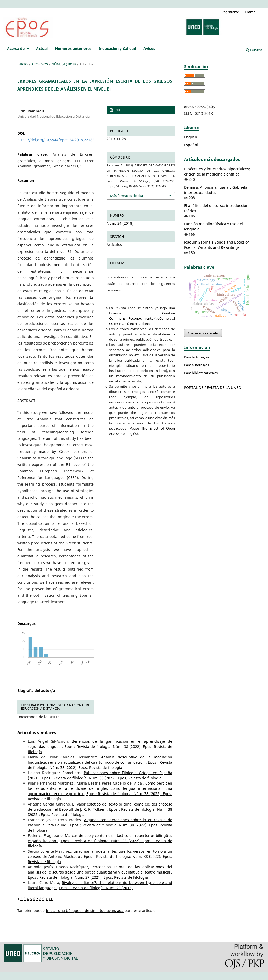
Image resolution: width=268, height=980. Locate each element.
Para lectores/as (197, 357)
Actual (42, 49)
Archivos (40, 64)
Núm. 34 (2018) (64, 64)
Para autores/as (196, 365)
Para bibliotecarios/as (201, 373)
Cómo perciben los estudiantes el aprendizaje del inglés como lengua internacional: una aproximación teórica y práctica (100, 788)
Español (191, 145)
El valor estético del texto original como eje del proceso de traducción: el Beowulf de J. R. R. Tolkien (100, 807)
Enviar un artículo (203, 333)
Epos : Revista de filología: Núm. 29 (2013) (96, 888)
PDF (117, 110)
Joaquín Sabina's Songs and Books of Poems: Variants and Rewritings (216, 245)
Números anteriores (73, 49)
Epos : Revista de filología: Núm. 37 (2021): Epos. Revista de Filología (88, 877)
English (191, 137)
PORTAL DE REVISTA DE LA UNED (213, 388)
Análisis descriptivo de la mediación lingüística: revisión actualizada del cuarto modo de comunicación (100, 760)
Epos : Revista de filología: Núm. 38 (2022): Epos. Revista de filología (100, 765)
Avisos (149, 49)
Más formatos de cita (127, 196)
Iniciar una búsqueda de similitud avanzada (85, 911)
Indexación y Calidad (117, 49)
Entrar (250, 12)
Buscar (254, 50)
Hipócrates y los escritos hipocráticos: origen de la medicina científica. (217, 171)
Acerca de (16, 49)
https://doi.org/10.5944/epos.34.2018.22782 (56, 140)
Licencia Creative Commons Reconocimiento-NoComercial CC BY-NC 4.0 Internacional (142, 318)
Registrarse (230, 12)
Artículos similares (37, 733)
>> (51, 899)
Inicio (23, 64)
